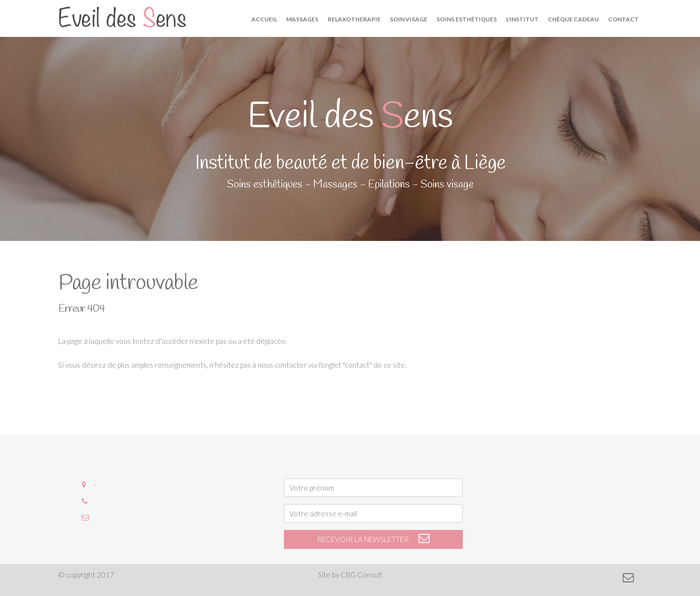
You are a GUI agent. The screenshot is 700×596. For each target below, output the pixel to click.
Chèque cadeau (573, 19)
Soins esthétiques (467, 19)
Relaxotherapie (354, 19)
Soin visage (409, 19)
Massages (302, 19)
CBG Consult (362, 575)
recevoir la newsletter (374, 539)
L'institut (522, 19)
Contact (623, 19)
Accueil (264, 19)
